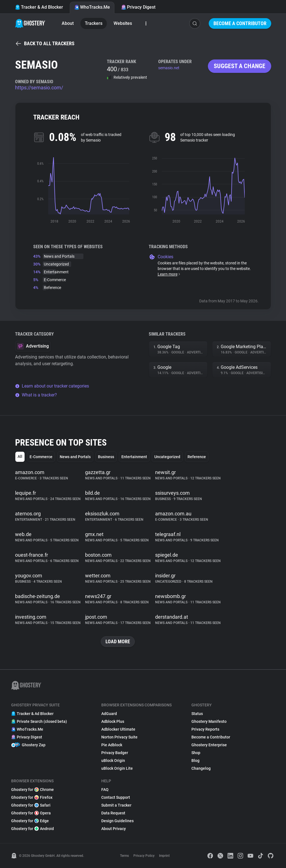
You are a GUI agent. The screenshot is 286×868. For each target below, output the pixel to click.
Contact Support (116, 797)
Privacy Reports (205, 729)
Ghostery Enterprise (209, 745)
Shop (196, 753)
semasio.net (169, 68)
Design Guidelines (117, 821)
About (68, 23)
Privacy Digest (138, 7)
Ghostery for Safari (31, 805)
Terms (124, 856)
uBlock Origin (113, 761)
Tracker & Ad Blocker (39, 7)
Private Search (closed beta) (39, 721)
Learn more (169, 274)
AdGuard (109, 714)
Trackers (94, 23)
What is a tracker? (36, 395)
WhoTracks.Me (92, 7)
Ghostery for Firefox (32, 797)
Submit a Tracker (116, 805)
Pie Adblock (112, 745)
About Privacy (114, 829)
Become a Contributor (240, 23)
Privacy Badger (115, 753)
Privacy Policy (144, 856)
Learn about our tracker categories (52, 386)
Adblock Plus (113, 721)
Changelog (201, 768)
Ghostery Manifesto (209, 721)
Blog (195, 761)
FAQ (105, 790)
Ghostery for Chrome (33, 790)
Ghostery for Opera (31, 813)
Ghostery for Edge (30, 821)
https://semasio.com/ (39, 88)
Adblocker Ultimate (118, 729)
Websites (123, 23)
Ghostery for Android (33, 829)
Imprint (164, 856)
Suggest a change (240, 66)
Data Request (113, 813)
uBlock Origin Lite (117, 768)
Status (197, 714)
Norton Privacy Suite (119, 737)
